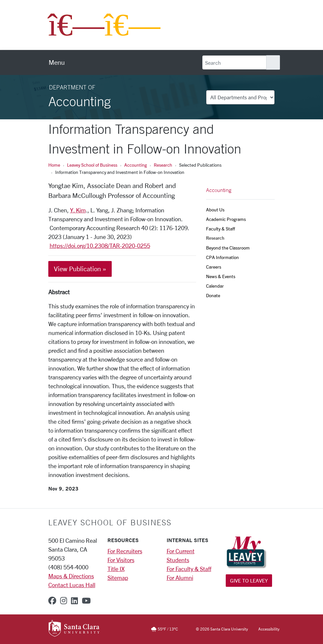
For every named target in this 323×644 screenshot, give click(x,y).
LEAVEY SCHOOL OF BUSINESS (110, 522)
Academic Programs (226, 219)
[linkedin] (74, 601)
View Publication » (80, 269)
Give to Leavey (249, 580)
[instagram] (64, 601)
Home (54, 165)
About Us (215, 210)
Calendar (215, 286)
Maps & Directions (71, 576)
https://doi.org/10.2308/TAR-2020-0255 (100, 246)
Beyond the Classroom (228, 248)
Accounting (136, 165)
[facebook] (52, 601)
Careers (214, 267)
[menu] (57, 62)
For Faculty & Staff (189, 569)
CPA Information (222, 257)
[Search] (234, 62)
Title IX (116, 569)
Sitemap (118, 578)
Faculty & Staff (220, 229)
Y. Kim (78, 210)
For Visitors (121, 560)
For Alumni (180, 578)
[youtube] (86, 601)
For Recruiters (125, 551)
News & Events (221, 276)
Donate (213, 295)
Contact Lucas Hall (72, 585)
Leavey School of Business (92, 165)
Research (163, 165)
